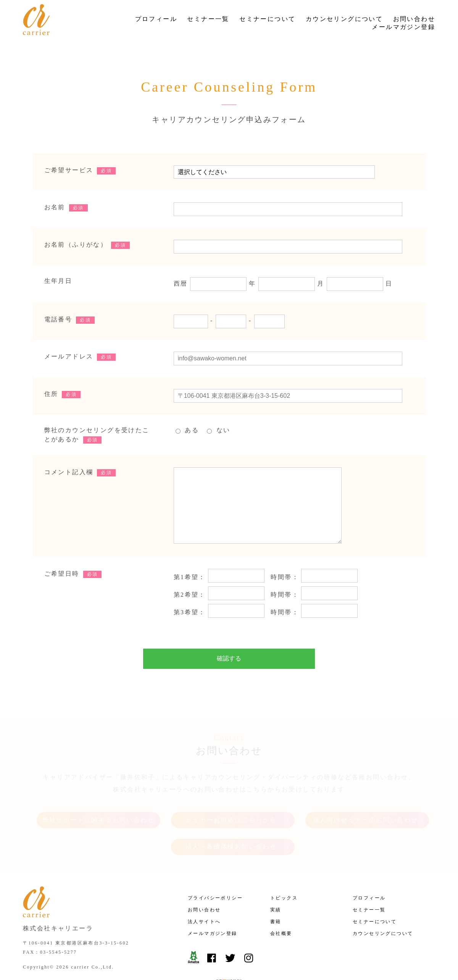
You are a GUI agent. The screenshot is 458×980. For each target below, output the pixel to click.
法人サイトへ (204, 899)
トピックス (284, 876)
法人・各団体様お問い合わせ (231, 828)
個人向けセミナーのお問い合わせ (366, 801)
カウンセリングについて (344, 19)
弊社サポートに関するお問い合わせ (98, 801)
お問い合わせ (414, 19)
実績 (276, 888)
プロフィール (156, 19)
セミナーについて (267, 19)
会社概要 (281, 911)
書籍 (276, 899)
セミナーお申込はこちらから (231, 801)
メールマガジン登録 (403, 27)
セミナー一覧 (208, 19)
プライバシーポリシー (215, 876)
